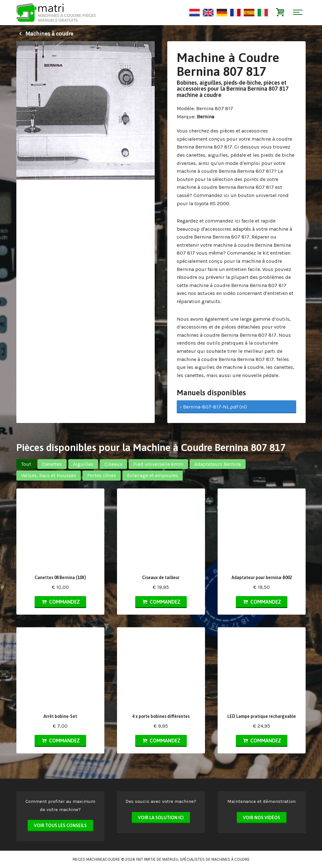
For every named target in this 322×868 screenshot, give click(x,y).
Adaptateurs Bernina (218, 464)
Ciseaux (113, 464)
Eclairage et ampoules (153, 475)
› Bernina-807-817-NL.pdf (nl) (213, 407)
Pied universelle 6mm (158, 464)
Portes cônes (102, 475)
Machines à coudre (45, 34)
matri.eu (170, 859)
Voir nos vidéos (262, 818)
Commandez (60, 602)
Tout (26, 464)
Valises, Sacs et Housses (49, 475)
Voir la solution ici (161, 818)
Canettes (52, 464)
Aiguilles (83, 464)
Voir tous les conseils (60, 826)
